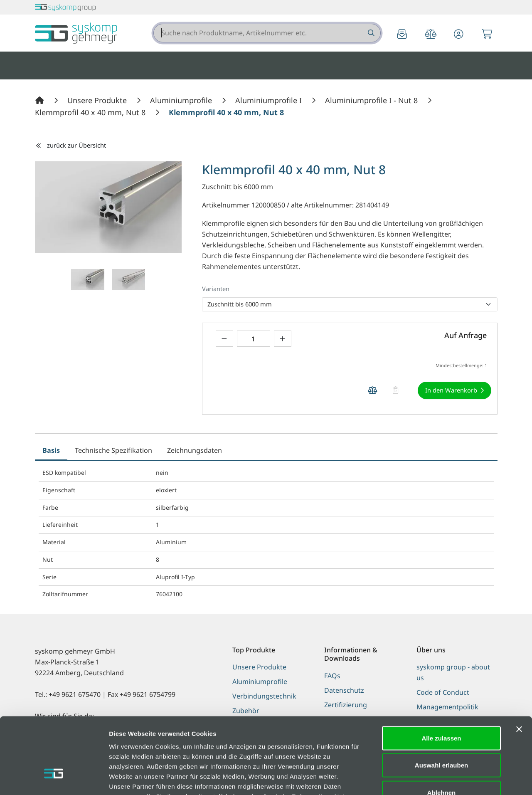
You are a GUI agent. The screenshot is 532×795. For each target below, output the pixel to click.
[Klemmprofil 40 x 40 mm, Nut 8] (91, 112)
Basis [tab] (51, 450)
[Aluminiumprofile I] (270, 100)
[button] (459, 35)
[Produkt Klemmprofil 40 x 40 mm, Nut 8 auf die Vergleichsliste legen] (373, 390)
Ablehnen (441, 731)
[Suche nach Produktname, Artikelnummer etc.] (371, 33)
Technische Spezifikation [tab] (113, 450)
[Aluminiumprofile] (182, 100)
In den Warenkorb (451, 390)
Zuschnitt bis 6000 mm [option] (240, 304)
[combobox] (267, 33)
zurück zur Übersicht (71, 145)
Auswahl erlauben (441, 704)
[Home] (41, 100)
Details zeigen (442, 779)
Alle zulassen (441, 677)
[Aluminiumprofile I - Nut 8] (372, 100)
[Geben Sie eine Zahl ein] (254, 339)
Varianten (216, 289)
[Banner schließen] (519, 668)
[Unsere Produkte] (98, 100)
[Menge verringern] (224, 339)
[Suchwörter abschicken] (371, 33)
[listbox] (350, 304)
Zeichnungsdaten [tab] (195, 450)
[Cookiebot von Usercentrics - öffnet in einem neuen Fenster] (54, 779)
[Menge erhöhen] (283, 339)
